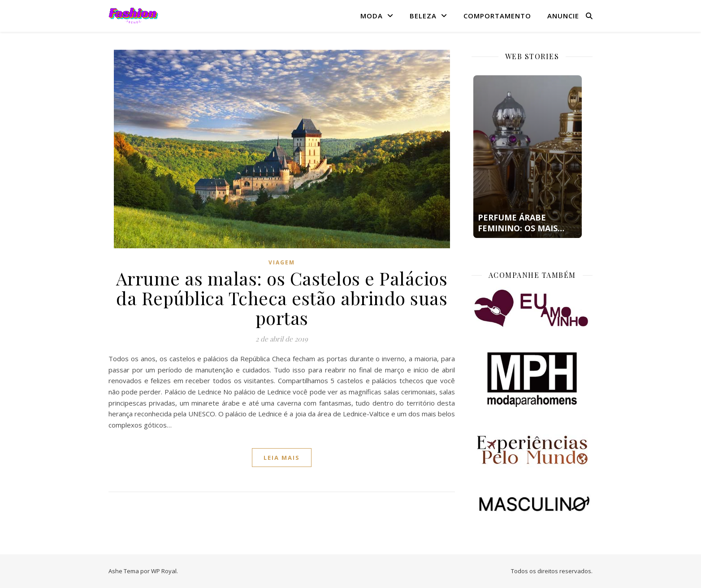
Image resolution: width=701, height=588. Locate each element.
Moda (372, 16)
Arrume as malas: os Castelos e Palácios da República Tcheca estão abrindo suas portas (282, 298)
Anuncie (563, 16)
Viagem (282, 262)
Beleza (423, 16)
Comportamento (497, 16)
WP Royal (164, 571)
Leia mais (282, 458)
